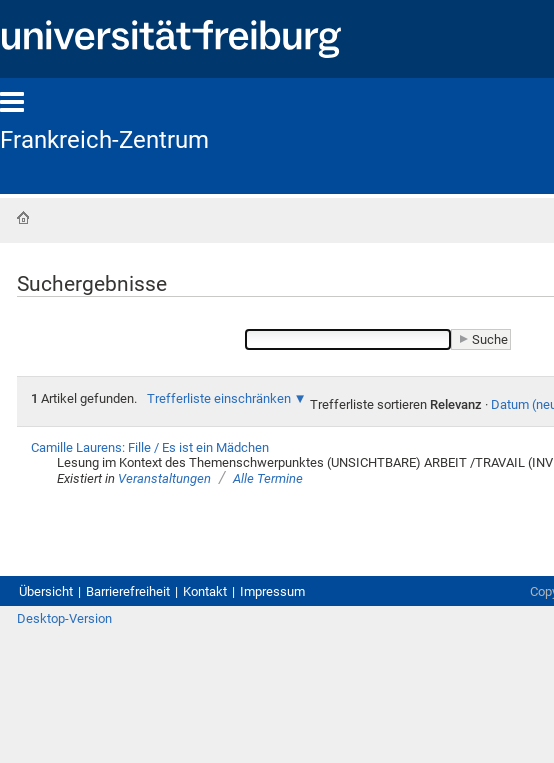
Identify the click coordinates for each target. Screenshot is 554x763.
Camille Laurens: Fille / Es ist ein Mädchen (150, 447)
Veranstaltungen (164, 478)
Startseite (23, 218)
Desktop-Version (64, 618)
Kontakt (205, 591)
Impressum (272, 591)
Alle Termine (268, 478)
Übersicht (46, 591)
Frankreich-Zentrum (104, 140)
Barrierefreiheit (128, 591)
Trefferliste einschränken (219, 398)
